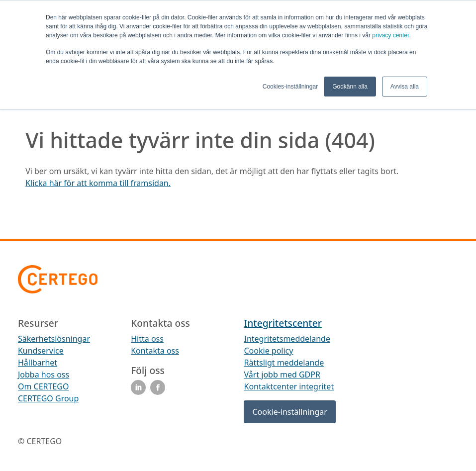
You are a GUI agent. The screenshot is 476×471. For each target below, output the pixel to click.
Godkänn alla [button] (350, 87)
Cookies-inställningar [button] (290, 87)
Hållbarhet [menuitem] (38, 363)
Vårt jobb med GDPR (282, 375)
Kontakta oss (155, 351)
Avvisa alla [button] (405, 87)
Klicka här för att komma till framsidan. (98, 183)
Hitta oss (147, 339)
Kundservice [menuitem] (41, 351)
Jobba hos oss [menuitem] (44, 375)
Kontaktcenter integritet (289, 386)
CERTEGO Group (48, 398)
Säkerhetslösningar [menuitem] (54, 339)
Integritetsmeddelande (287, 339)
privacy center (390, 35)
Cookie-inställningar (289, 412)
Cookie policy (268, 351)
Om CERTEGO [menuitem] (44, 386)
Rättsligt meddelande (284, 363)
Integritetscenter (283, 323)
